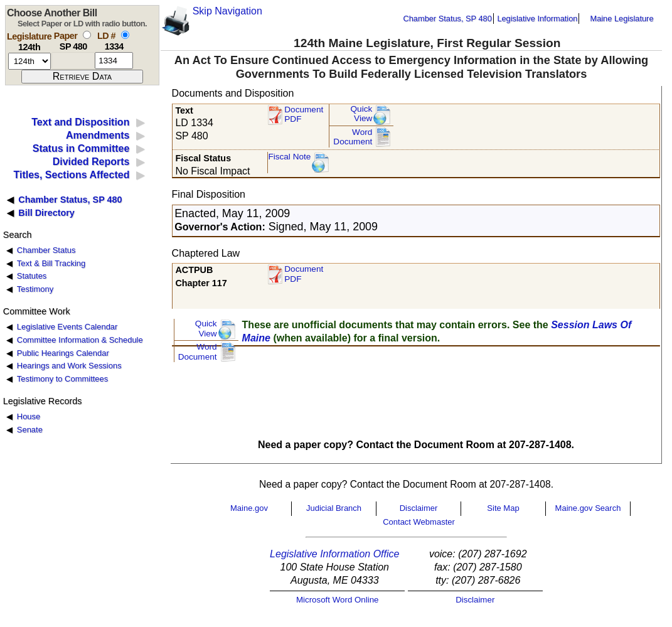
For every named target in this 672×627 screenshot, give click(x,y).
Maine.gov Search (588, 508)
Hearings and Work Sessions (69, 366)
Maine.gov (249, 508)
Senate (30, 430)
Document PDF (304, 115)
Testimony (35, 289)
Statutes (32, 276)
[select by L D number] (125, 35)
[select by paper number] (87, 35)
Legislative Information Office (334, 554)
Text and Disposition (80, 122)
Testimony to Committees (62, 379)
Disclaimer (419, 508)
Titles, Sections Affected (71, 175)
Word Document (353, 137)
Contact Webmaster (419, 522)
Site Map (503, 508)
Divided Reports (91, 162)
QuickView (362, 114)
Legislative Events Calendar (67, 327)
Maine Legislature (621, 19)
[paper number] (73, 61)
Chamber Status (46, 250)
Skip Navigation (227, 11)
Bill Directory (46, 213)
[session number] (29, 61)
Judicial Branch (334, 508)
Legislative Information (537, 19)
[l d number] (114, 61)
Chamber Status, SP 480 (448, 19)
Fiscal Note (289, 157)
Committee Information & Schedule (80, 340)
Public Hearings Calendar (63, 353)
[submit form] (82, 77)
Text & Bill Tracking (51, 263)
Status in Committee (81, 148)
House (29, 416)
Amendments (98, 135)
